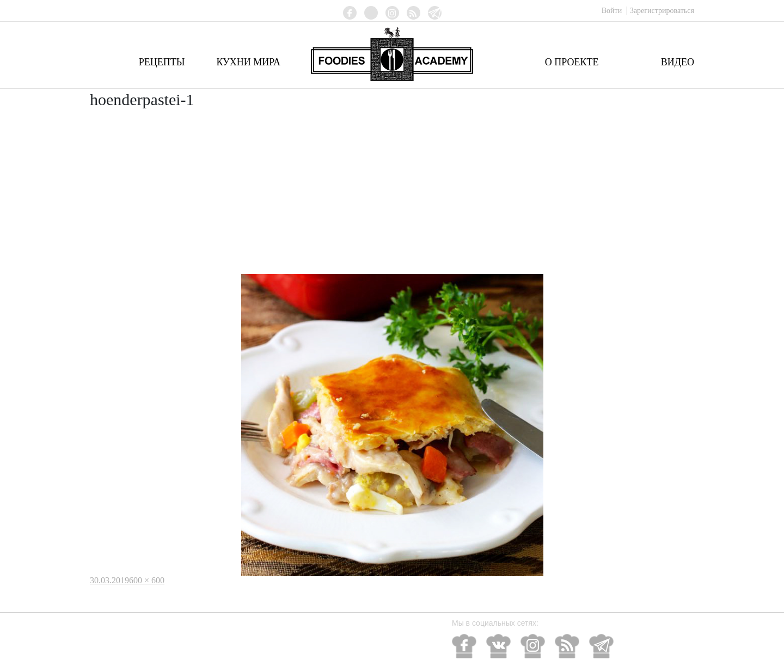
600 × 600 (147, 580)
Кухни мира (248, 62)
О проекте (572, 62)
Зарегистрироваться (662, 11)
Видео (678, 62)
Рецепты (162, 62)
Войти (613, 11)
